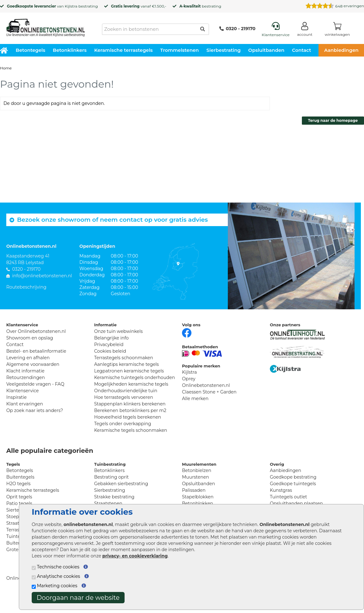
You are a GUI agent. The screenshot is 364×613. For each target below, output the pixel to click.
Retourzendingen (26, 377)
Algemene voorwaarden (33, 364)
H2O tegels (18, 484)
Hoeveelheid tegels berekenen (128, 417)
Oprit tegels (19, 497)
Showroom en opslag (30, 338)
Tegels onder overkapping (123, 424)
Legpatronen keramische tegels (129, 371)
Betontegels (30, 50)
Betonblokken (198, 503)
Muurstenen (195, 477)
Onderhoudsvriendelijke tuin (126, 391)
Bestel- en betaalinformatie (36, 351)
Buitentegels (20, 477)
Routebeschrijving (26, 287)
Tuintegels (18, 536)
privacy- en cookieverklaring (135, 556)
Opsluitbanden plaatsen (296, 503)
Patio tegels (19, 503)
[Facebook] (187, 332)
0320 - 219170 (237, 29)
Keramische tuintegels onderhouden (134, 377)
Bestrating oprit (111, 477)
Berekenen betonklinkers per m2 (130, 410)
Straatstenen (108, 503)
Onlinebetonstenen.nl (206, 385)
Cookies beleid (110, 351)
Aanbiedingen (286, 470)
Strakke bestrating (114, 497)
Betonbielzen (197, 470)
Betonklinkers (70, 50)
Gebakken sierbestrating (121, 484)
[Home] (45, 26)
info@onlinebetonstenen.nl (42, 276)
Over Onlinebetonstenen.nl (36, 331)
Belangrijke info (111, 338)
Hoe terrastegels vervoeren (124, 397)
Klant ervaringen (25, 404)
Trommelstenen (180, 50)
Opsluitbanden (266, 50)
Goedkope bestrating (293, 477)
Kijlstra (71, 6)
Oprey (189, 379)
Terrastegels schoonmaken (124, 358)
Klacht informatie (25, 371)
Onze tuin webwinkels (118, 331)
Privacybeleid (109, 344)
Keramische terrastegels (123, 50)
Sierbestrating (224, 50)
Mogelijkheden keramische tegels (131, 384)
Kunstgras (281, 490)
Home (6, 68)
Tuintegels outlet (288, 497)
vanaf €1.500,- (139, 6)
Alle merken (195, 399)
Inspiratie (16, 397)
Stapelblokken (198, 497)
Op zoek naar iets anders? (35, 410)
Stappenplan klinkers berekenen (130, 404)
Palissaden (194, 490)
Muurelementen (199, 464)
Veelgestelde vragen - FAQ (35, 384)
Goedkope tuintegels (293, 484)
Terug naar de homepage (333, 120)
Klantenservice (22, 391)
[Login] (305, 30)
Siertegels (17, 510)
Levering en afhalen (28, 358)
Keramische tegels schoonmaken (131, 430)
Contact (302, 50)
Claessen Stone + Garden (209, 392)
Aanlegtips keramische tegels (126, 364)
